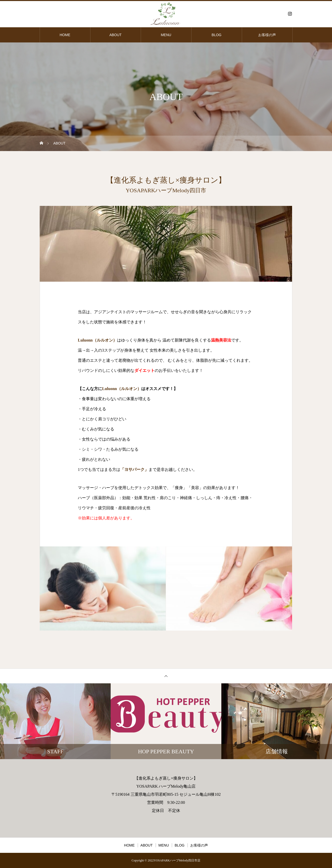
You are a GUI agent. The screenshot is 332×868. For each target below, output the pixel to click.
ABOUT (115, 35)
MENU (166, 35)
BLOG (217, 35)
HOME (65, 35)
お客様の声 (267, 35)
